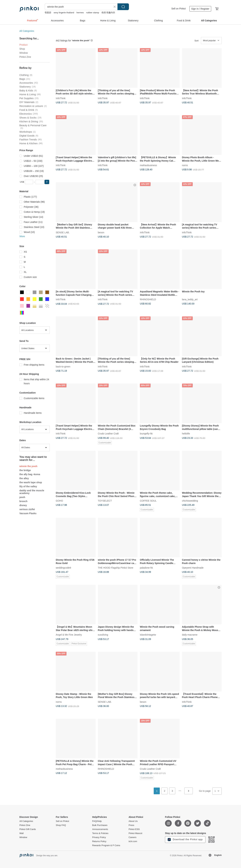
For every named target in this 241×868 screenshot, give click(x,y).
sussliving (103, 635)
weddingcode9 (63, 568)
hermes (80, 13)
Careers (132, 837)
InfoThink (61, 98)
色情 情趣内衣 (108, 13)
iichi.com (133, 841)
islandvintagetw (148, 635)
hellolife (186, 434)
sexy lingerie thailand (64, 13)
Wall (21, 833)
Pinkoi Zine (25, 57)
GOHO (59, 501)
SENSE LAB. (63, 232)
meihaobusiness (148, 165)
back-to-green (63, 366)
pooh (22, 497)
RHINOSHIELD (148, 299)
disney (23, 505)
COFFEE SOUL (148, 501)
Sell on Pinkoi (179, 9)
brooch (23, 501)
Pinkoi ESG (134, 829)
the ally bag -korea (30, 474)
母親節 (48, 13)
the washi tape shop (31, 482)
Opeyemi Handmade (193, 568)
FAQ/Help (97, 821)
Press (131, 825)
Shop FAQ (61, 825)
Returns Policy (99, 841)
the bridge (25, 470)
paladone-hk (146, 568)
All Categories (27, 31)
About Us (133, 821)
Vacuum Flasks (28, 513)
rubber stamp (93, 13)
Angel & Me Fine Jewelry (69, 635)
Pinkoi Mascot (135, 833)
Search (123, 7)
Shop (22, 49)
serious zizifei (27, 509)
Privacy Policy (99, 837)
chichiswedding (190, 501)
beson (101, 232)
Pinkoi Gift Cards (28, 829)
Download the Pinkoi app (185, 840)
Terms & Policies (100, 833)
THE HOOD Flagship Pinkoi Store (116, 568)
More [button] (22, 236)
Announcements (100, 829)
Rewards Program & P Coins (106, 845)
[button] (47, 182)
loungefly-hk (146, 434)
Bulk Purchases (100, 825)
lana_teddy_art (190, 299)
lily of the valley (28, 486)
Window (24, 53)
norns (185, 165)
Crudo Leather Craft (108, 434)
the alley (24, 478)
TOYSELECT (105, 501)
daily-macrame (190, 635)
